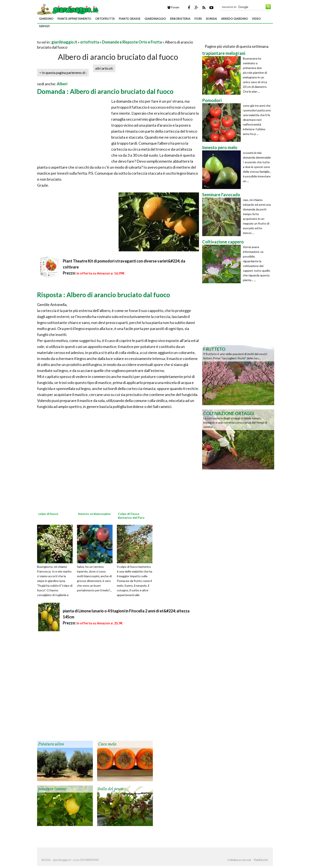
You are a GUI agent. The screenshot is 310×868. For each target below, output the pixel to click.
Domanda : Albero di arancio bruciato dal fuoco (105, 91)
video (256, 19)
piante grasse (130, 19)
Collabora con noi (239, 860)
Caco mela (107, 744)
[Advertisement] (87, 37)
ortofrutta (105, 19)
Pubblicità (261, 860)
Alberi (62, 84)
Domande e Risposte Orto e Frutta (132, 42)
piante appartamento (74, 19)
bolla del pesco (111, 789)
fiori (198, 19)
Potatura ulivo (51, 744)
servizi (44, 26)
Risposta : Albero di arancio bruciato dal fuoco (104, 295)
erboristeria (180, 19)
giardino (46, 19)
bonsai (211, 19)
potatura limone (52, 789)
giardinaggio (155, 19)
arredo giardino (234, 19)
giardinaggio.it (64, 42)
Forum (173, 7)
